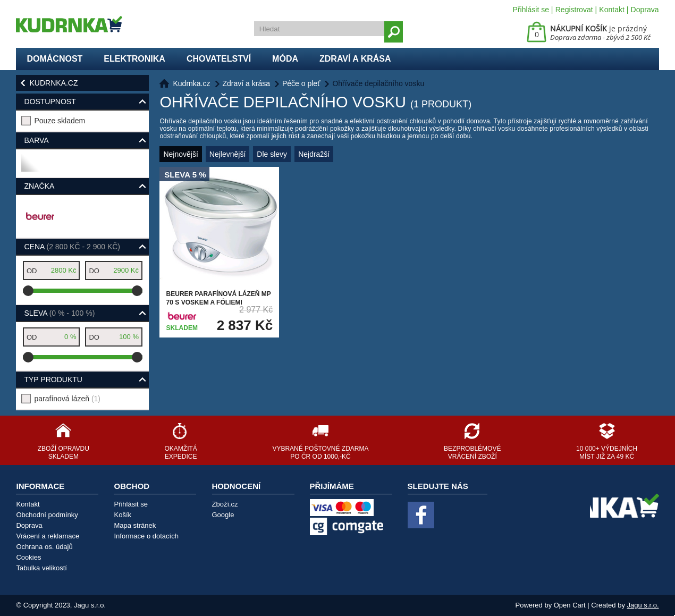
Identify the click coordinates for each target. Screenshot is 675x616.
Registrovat (574, 10)
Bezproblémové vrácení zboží (472, 453)
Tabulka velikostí (41, 568)
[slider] (28, 291)
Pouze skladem (60, 121)
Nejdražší (314, 154)
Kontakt (611, 10)
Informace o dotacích (146, 536)
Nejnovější (180, 154)
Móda (285, 59)
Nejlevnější (227, 154)
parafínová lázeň (67, 399)
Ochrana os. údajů (44, 547)
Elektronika (134, 59)
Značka (39, 186)
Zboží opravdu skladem (64, 453)
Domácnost (54, 59)
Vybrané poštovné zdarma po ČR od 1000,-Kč (320, 453)
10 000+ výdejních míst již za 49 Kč (607, 453)
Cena (72, 247)
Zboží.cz (225, 504)
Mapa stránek (135, 525)
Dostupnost (50, 102)
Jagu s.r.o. (643, 605)
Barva (36, 140)
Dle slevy (272, 154)
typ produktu (53, 379)
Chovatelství (219, 59)
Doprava (645, 10)
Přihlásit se (531, 10)
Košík (123, 515)
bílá (30, 167)
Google (223, 515)
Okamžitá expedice (180, 453)
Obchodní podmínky (47, 515)
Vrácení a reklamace (48, 536)
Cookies (28, 557)
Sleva (59, 313)
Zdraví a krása (355, 59)
